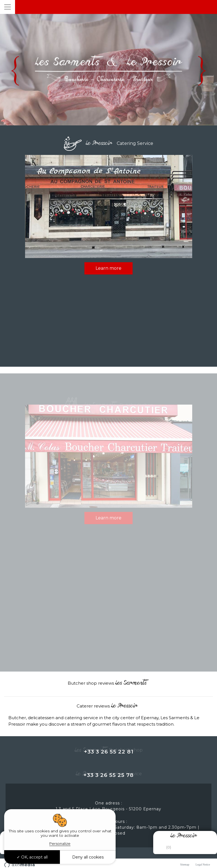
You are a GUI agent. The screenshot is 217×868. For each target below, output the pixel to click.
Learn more (109, 268)
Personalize (60, 843)
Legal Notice (203, 865)
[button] (4, 692)
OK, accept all (32, 857)
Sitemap (185, 865)
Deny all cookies (88, 857)
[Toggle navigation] (8, 7)
